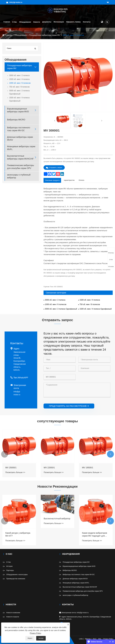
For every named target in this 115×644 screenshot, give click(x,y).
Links (81, 639)
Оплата (81, 180)
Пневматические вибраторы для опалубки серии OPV (21, 167)
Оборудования (25, 22)
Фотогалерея (59, 22)
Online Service (97, 642)
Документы (47, 22)
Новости (37, 22)
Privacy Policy (108, 639)
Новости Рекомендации (58, 486)
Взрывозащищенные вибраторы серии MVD (18, 110)
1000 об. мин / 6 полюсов (73, 35)
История (9, 566)
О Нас (15, 22)
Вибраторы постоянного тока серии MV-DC (19, 129)
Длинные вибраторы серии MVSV (20, 138)
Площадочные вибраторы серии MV (45, 35)
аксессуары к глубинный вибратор (19, 176)
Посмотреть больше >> (15, 472)
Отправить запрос (54, 168)
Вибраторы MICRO (16, 120)
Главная (7, 22)
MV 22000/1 (49, 468)
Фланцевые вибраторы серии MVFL (21, 148)
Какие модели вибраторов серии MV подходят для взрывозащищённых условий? (94, 535)
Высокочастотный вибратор (57, 519)
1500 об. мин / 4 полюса (19, 79)
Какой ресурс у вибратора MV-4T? (18, 534)
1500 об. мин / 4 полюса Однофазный (19, 99)
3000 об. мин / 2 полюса (19, 75)
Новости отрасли (13, 617)
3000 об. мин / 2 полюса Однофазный (19, 92)
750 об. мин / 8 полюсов (19, 87)
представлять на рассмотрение (69, 406)
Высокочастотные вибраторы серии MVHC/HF (20, 157)
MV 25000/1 (11, 468)
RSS (94, 639)
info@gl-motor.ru (16, 2)
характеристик (69, 180)
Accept (41, 638)
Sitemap (88, 639)
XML (100, 639)
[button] (5, 454)
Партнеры (10, 570)
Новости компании (13, 613)
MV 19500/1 (88, 468)
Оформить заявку (73, 22)
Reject (30, 638)
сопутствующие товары (57, 421)
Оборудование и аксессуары (17, 575)
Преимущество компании (16, 579)
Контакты (87, 22)
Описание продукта (52, 180)
